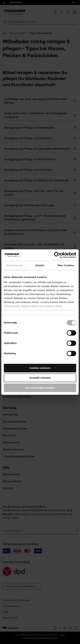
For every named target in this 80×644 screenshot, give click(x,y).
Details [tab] (40, 265)
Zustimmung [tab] (14, 265)
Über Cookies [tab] (66, 265)
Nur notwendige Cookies (40, 388)
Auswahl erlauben (40, 378)
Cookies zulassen (40, 368)
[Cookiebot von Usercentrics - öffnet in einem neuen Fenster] (62, 255)
